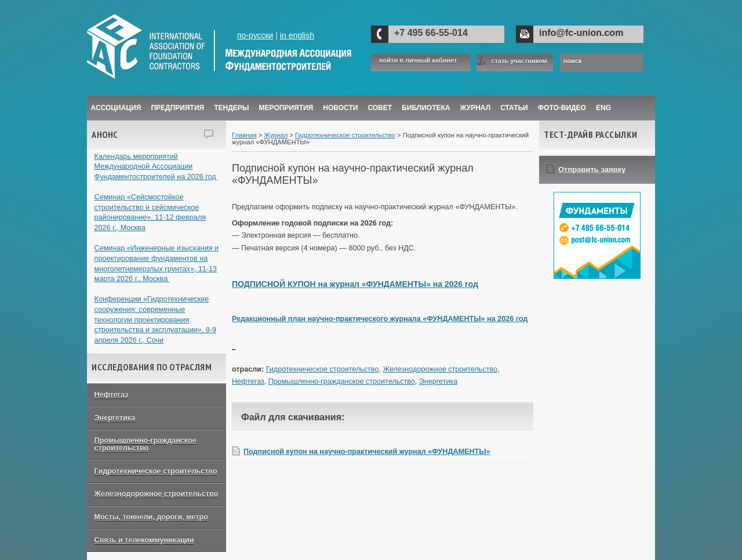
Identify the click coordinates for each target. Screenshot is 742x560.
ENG (603, 108)
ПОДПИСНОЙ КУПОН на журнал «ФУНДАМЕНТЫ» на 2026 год (355, 284)
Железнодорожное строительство (157, 494)
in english (297, 35)
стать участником (519, 61)
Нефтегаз (112, 395)
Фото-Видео (562, 108)
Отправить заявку (592, 170)
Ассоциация (116, 108)
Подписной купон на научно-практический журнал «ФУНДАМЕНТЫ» (367, 452)
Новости (340, 108)
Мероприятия (286, 108)
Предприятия (177, 108)
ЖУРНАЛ (476, 108)
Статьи (514, 108)
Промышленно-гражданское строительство (146, 444)
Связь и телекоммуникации (144, 540)
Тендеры (231, 108)
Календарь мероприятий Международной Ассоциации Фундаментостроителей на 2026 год (157, 167)
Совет (380, 108)
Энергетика (115, 418)
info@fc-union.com (581, 33)
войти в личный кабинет (418, 61)
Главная (244, 135)
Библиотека (426, 108)
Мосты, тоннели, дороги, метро (151, 517)
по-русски (255, 35)
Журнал (276, 135)
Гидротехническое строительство (156, 471)
